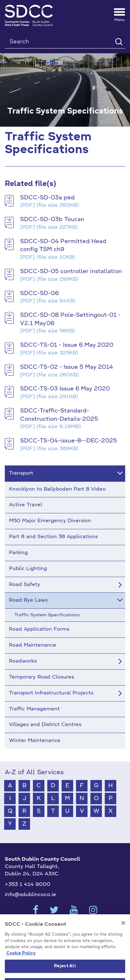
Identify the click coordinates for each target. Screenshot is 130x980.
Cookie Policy (21, 961)
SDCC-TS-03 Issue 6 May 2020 (65, 389)
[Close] (123, 931)
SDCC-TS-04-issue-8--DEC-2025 (69, 441)
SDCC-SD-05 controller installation (71, 271)
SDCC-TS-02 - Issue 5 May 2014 (67, 367)
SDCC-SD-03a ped (47, 198)
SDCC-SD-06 (39, 293)
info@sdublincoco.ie (31, 895)
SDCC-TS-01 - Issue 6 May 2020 (67, 345)
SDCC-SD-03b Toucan (52, 219)
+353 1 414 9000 (28, 885)
